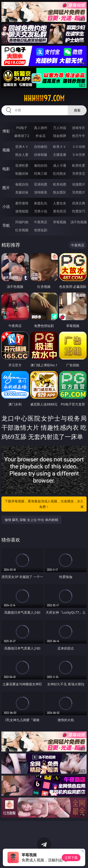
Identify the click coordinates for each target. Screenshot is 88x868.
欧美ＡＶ (60, 147)
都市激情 (22, 203)
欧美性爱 (79, 165)
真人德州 (41, 128)
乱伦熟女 (60, 173)
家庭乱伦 (41, 203)
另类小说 (41, 211)
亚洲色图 (41, 184)
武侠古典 (79, 203)
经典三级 (41, 173)
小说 (6, 207)
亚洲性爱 (22, 165)
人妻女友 (60, 203)
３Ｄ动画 (79, 147)
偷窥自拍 (22, 184)
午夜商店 (41, 222)
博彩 (6, 131)
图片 (6, 188)
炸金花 (41, 136)
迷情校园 (22, 211)
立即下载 (71, 858)
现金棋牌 (60, 136)
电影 (6, 169)
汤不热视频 (79, 222)
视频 (6, 150)
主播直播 (60, 155)
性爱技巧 (79, 211)
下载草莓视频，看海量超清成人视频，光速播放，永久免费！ (45, 504)
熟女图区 (60, 192)
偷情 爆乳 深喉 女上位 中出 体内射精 (31, 520)
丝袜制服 (41, 155)
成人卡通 (60, 165)
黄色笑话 (60, 211)
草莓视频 (60, 222)
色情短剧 (41, 230)
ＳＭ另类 (79, 155)
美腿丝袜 (22, 192)
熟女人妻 (22, 155)
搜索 (77, 110)
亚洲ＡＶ (22, 147)
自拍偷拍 (41, 147)
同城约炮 (22, 222)
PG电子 (22, 128)
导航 (6, 225)
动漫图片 (79, 184)
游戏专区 (79, 128)
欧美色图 (60, 184)
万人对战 (60, 128)
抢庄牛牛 (79, 136)
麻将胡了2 (22, 136)
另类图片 (79, 192)
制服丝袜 (22, 173)
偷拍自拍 (41, 165)
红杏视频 (22, 230)
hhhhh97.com (44, 98)
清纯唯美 (41, 192)
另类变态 (79, 173)
